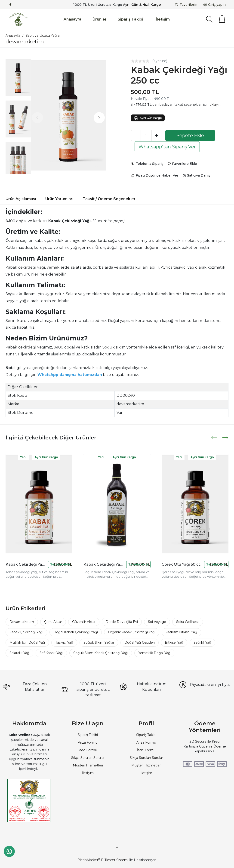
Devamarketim (22, 622)
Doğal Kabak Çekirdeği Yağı (76, 632)
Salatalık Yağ (19, 653)
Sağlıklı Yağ (202, 643)
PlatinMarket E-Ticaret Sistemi (103, 860)
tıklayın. (215, 105)
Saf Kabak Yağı (51, 653)
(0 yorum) (159, 61)
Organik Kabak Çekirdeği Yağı (132, 632)
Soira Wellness (188, 622)
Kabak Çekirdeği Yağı (26, 632)
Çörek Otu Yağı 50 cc (181, 564)
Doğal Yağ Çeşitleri (140, 643)
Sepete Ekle (190, 135)
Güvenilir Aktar (84, 622)
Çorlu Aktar (53, 622)
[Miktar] (146, 135)
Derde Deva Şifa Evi (122, 622)
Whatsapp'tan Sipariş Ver (167, 147)
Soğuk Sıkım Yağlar (99, 643)
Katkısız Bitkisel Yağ (181, 632)
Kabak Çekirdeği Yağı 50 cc (26, 564)
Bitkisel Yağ (174, 643)
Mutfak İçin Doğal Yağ (27, 643)
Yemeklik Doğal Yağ (154, 653)
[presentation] (37, 118)
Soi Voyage (157, 622)
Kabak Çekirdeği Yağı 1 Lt (104, 564)
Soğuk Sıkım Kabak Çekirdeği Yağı (101, 653)
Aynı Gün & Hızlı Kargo (142, 5)
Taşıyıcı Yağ (64, 643)
